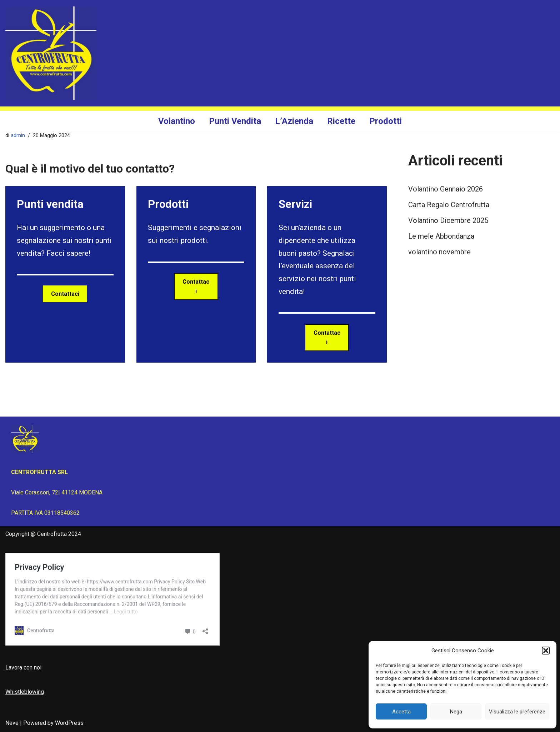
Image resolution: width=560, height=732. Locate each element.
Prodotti (386, 121)
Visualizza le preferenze (517, 712)
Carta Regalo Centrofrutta (449, 205)
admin (18, 136)
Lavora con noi (23, 668)
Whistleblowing (25, 692)
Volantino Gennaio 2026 (446, 189)
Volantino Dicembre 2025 (448, 220)
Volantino (177, 121)
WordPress (69, 723)
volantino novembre (439, 252)
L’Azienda (294, 121)
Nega (456, 712)
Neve (12, 723)
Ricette (341, 121)
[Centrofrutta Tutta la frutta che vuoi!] (51, 53)
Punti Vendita (235, 121)
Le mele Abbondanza (441, 236)
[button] (546, 651)
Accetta (401, 712)
